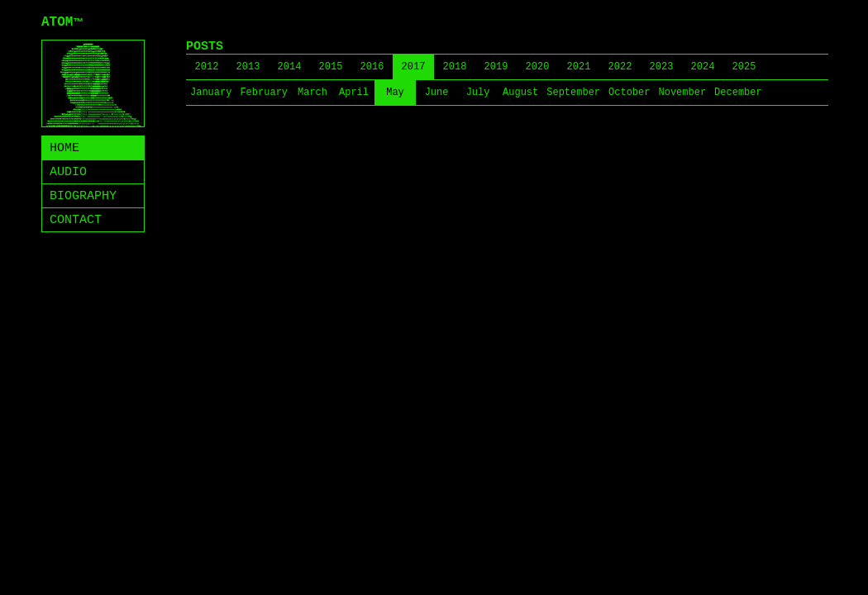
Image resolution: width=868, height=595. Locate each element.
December (738, 93)
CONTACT (76, 220)
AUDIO (68, 172)
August (520, 93)
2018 (455, 67)
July (478, 93)
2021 (579, 67)
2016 (372, 67)
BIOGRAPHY (83, 196)
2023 (662, 67)
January (211, 93)
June (437, 93)
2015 (331, 67)
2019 (496, 67)
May (395, 93)
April (354, 93)
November (682, 93)
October (629, 93)
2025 (744, 67)
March (312, 93)
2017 (414, 67)
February (264, 93)
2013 (248, 67)
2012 (207, 67)
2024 (703, 67)
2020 (538, 67)
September (573, 93)
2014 (290, 67)
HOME (64, 148)
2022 (620, 67)
